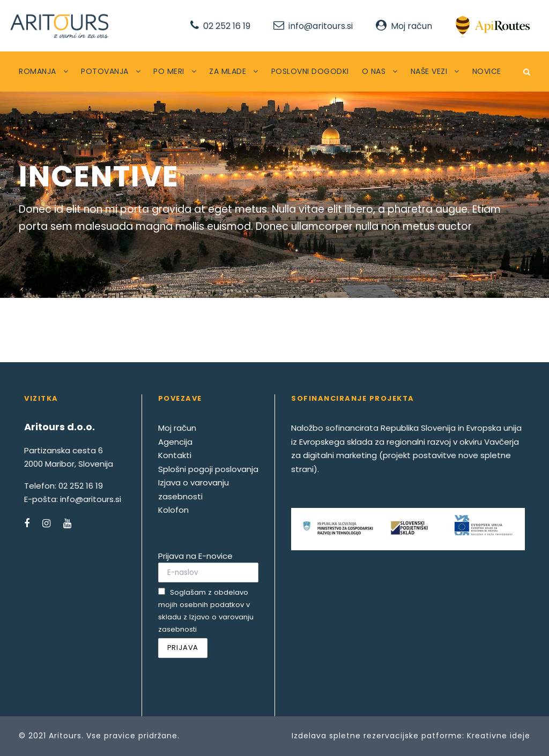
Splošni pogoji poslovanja (208, 469)
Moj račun (411, 26)
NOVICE (487, 71)
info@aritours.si (321, 26)
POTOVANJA (105, 71)
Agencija (175, 442)
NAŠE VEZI (429, 71)
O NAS (374, 71)
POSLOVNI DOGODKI (310, 71)
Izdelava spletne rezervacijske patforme (377, 736)
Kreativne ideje (499, 736)
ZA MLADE (228, 71)
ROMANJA (38, 71)
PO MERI (169, 71)
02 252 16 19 (227, 26)
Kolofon (173, 510)
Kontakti (175, 455)
